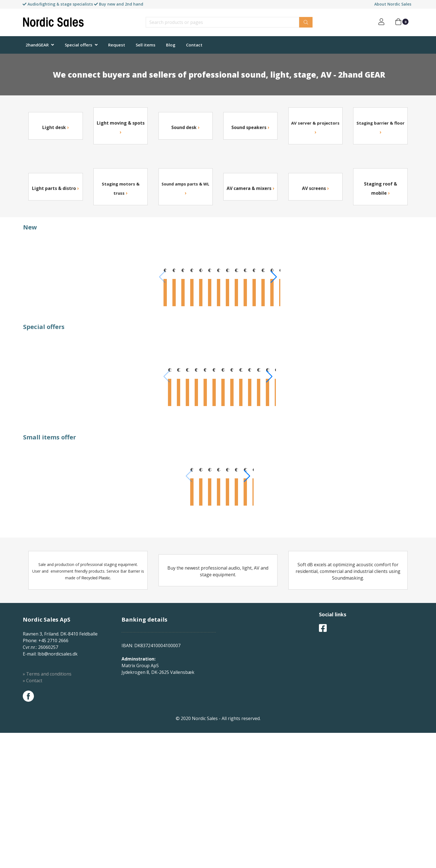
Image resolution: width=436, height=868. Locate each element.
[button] (409, 292)
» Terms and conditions (47, 809)
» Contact (33, 816)
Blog (171, 45)
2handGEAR (37, 45)
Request (117, 45)
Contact (194, 45)
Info (49, 330)
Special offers (79, 45)
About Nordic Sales (393, 4)
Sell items (146, 45)
